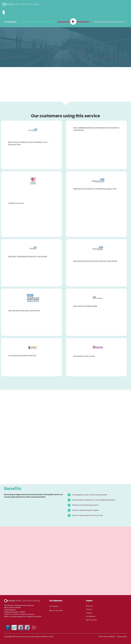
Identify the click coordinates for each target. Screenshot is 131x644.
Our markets (54, 606)
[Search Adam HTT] (4, 12)
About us (89, 606)
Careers (89, 613)
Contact (89, 609)
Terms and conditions (106, 637)
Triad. (51, 637)
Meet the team (91, 620)
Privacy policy (122, 637)
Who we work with (65, 322)
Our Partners (91, 616)
